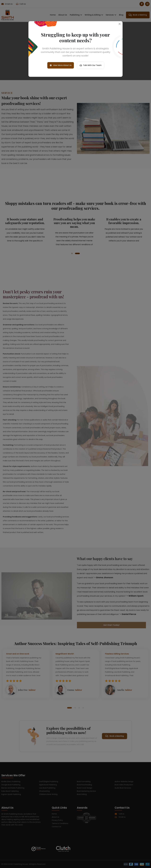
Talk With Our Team (91, 65)
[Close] (120, 24)
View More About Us (61, 65)
